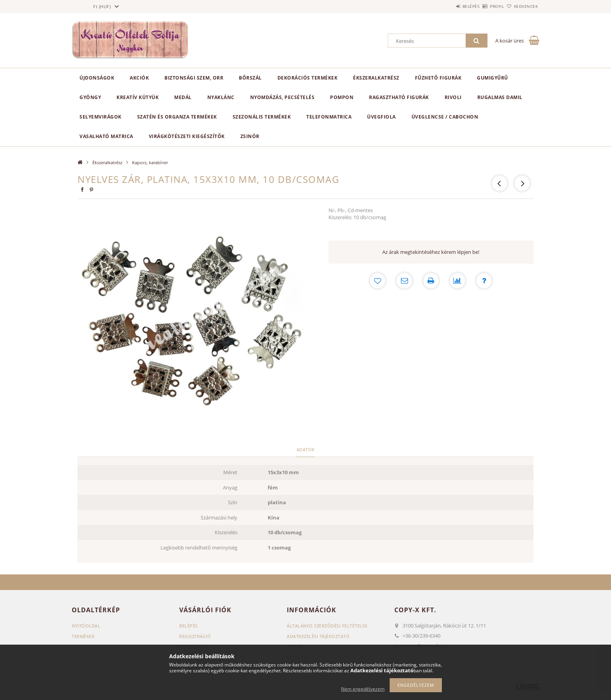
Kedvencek (522, 6)
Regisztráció (195, 636)
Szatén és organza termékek (177, 117)
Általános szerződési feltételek (327, 626)
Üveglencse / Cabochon (445, 117)
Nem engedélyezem (363, 689)
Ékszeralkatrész (376, 78)
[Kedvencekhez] (378, 281)
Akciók (139, 78)
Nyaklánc (221, 97)
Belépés (449, 6)
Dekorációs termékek (308, 78)
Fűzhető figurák (438, 78)
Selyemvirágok (101, 117)
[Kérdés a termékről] (484, 281)
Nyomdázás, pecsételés (283, 97)
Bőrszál (250, 78)
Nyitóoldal (86, 626)
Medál (183, 97)
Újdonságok (97, 78)
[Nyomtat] (431, 281)
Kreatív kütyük (138, 97)
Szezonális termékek (262, 117)
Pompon (342, 97)
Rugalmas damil (500, 97)
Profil (484, 6)
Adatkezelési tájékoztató (318, 636)
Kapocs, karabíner (150, 162)
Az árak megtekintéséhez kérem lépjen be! (431, 252)
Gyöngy (90, 97)
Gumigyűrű (493, 78)
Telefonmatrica (329, 117)
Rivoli (453, 97)
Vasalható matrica (106, 136)
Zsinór (250, 136)
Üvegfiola (381, 117)
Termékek (83, 636)
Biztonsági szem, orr (194, 78)
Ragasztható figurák (399, 97)
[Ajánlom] (404, 281)
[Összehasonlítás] (457, 281)
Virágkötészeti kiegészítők (187, 136)
